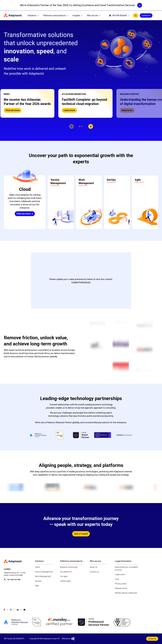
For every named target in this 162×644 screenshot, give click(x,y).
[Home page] (13, 15)
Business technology (69, 567)
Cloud (37, 567)
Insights (78, 16)
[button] (27, 103)
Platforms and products (56, 16)
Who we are (94, 16)
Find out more (13, 110)
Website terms (121, 588)
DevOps (38, 581)
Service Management (44, 572)
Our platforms (66, 572)
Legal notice (120, 574)
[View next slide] (91, 126)
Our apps (64, 576)
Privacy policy (121, 584)
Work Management (43, 576)
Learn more (69, 110)
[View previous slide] (71, 126)
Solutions (33, 16)
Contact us (146, 15)
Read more (127, 110)
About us (94, 567)
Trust (117, 579)
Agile (37, 586)
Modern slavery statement (126, 593)
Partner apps (65, 581)
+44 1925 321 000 (14, 580)
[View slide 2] (82, 126)
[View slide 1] (80, 126)
